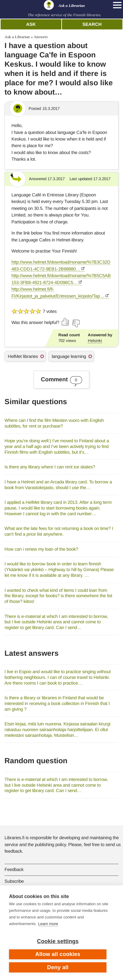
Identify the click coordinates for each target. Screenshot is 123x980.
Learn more (48, 924)
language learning (69, 356)
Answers (41, 37)
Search (92, 24)
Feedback (14, 869)
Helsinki (95, 341)
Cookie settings (58, 941)
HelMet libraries (23, 356)
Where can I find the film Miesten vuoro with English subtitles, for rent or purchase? (54, 423)
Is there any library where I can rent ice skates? (50, 467)
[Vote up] (66, 322)
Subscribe (14, 881)
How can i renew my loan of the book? (41, 549)
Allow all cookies (58, 954)
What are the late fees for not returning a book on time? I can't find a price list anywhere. (59, 531)
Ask (31, 24)
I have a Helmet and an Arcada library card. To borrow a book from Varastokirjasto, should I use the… (58, 485)
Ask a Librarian (17, 37)
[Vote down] (76, 323)
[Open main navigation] (117, 5)
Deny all (58, 967)
